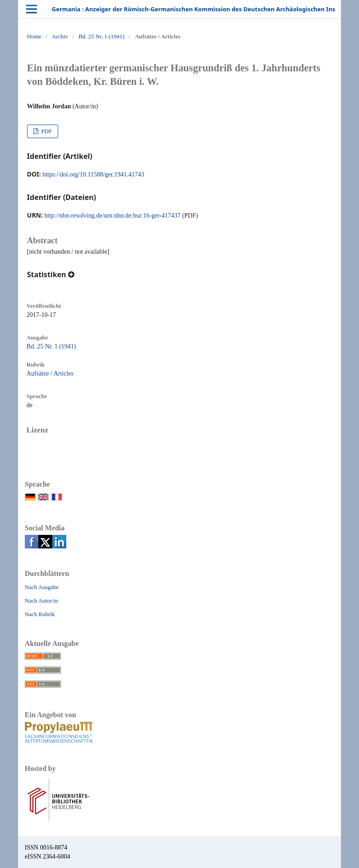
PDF (46, 131)
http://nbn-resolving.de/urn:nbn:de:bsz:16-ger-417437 (113, 216)
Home (34, 36)
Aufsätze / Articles (50, 374)
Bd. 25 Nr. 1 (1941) (101, 36)
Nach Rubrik (40, 614)
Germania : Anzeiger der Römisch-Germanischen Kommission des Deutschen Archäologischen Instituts (202, 9)
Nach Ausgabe (42, 587)
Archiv (60, 36)
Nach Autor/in (41, 601)
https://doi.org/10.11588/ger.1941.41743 (93, 174)
